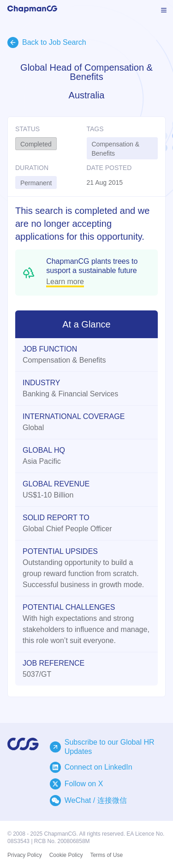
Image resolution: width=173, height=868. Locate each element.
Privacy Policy (25, 855)
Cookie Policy (66, 855)
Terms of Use (106, 855)
